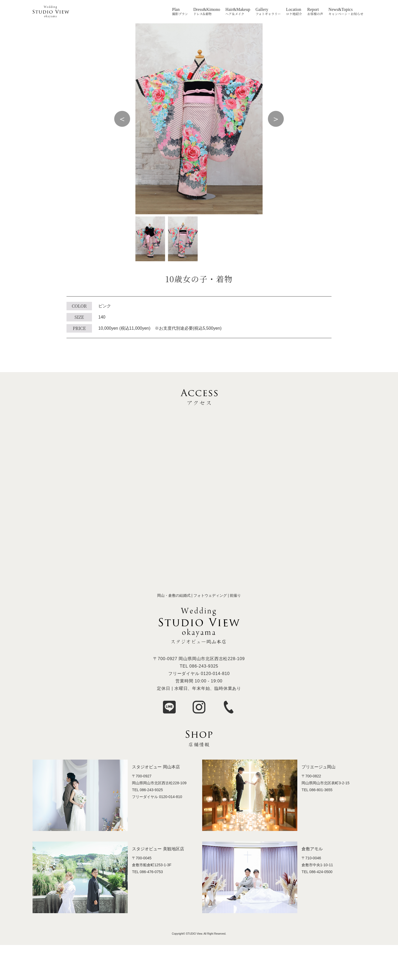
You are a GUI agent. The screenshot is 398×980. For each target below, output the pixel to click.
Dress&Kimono (207, 10)
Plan (176, 10)
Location (294, 10)
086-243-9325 (204, 666)
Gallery (262, 10)
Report (313, 10)
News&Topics (341, 10)
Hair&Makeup (238, 10)
